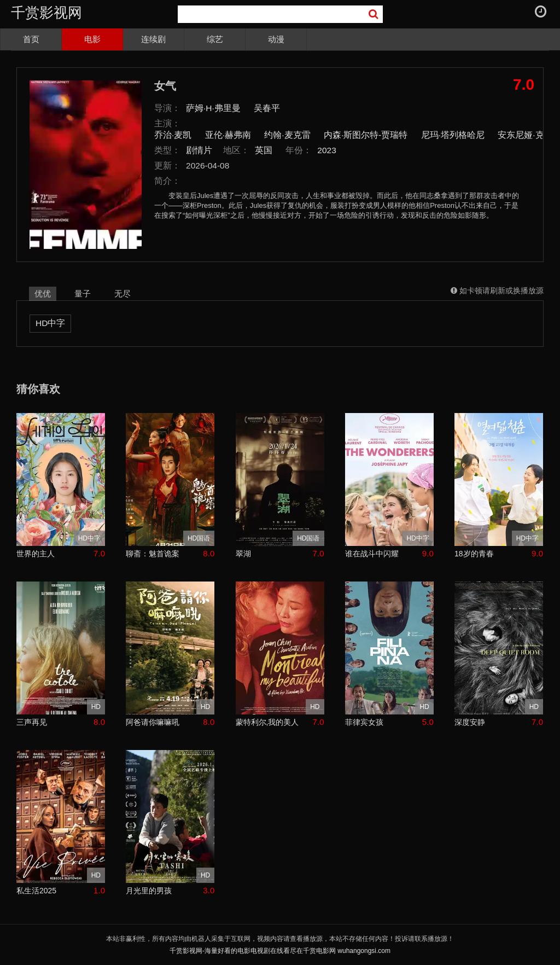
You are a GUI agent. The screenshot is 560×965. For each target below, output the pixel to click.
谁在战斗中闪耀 (372, 554)
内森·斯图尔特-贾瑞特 (366, 135)
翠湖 (243, 554)
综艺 (215, 39)
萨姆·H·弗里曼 (213, 108)
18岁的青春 (474, 554)
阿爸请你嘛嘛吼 (153, 722)
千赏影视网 (46, 13)
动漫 (276, 39)
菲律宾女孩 (364, 722)
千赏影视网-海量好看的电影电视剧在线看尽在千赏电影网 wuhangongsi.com (280, 951)
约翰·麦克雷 (287, 135)
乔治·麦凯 (173, 135)
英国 (264, 150)
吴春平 (267, 108)
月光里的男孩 (149, 891)
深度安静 (470, 722)
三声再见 (32, 722)
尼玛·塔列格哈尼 (453, 135)
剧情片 (199, 150)
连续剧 (153, 39)
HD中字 (50, 323)
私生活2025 (36, 891)
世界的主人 (36, 554)
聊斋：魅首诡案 (153, 554)
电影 (92, 39)
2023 (327, 150)
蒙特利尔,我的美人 (267, 722)
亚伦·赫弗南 (228, 135)
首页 (31, 39)
